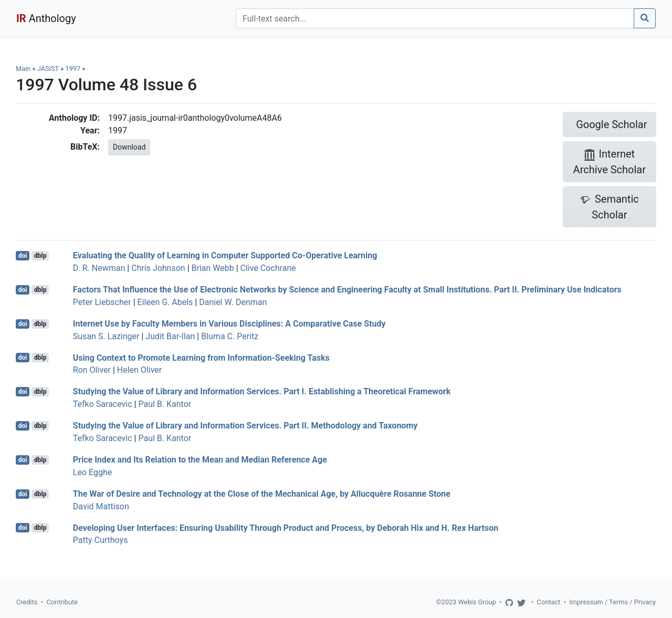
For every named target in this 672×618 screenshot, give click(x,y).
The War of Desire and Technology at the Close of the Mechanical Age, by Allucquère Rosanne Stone (262, 494)
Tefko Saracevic (103, 404)
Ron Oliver (92, 370)
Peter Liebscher (102, 302)
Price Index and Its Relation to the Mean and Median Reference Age (200, 460)
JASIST (48, 69)
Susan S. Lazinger (106, 336)
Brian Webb (213, 268)
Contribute (62, 602)
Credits (27, 602)
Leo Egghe (92, 472)
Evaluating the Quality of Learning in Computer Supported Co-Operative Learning (225, 255)
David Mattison (101, 506)
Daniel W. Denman (233, 302)
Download (129, 147)
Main (23, 69)
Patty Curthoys (101, 540)
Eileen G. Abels (165, 302)
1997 (73, 69)
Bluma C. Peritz (230, 336)
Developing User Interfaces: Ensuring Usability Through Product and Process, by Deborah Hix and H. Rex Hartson (286, 527)
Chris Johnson (158, 268)
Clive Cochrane (268, 268)
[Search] (435, 18)
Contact (549, 602)
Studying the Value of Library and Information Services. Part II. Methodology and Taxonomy (245, 426)
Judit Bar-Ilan (170, 336)
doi (23, 256)
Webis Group (477, 602)
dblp (40, 256)
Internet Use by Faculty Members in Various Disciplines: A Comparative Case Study (229, 324)
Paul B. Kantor (165, 404)
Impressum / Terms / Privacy (612, 602)
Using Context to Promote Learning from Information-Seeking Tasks (201, 357)
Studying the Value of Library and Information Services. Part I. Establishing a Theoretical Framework (262, 391)
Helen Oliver (139, 370)
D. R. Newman (99, 268)
